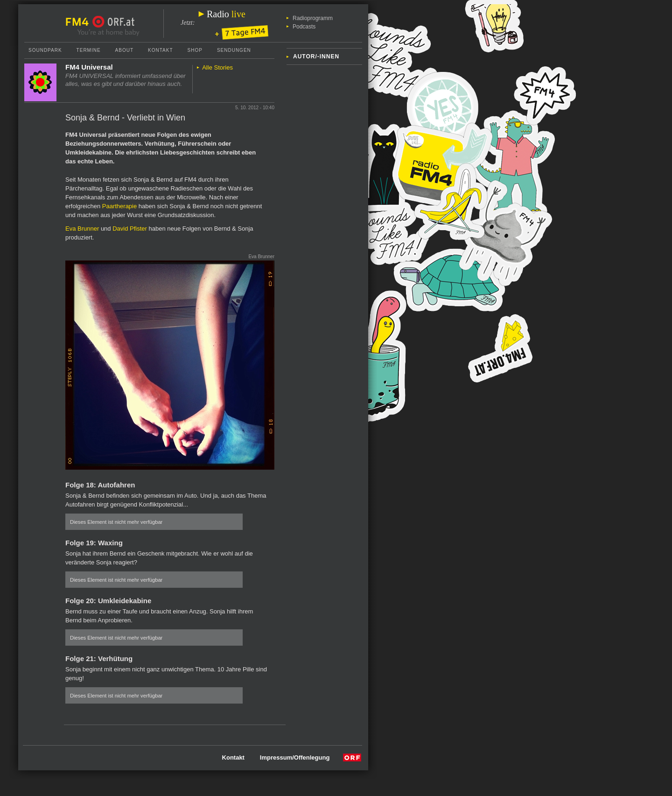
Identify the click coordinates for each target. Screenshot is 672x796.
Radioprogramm (313, 18)
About (124, 50)
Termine (89, 50)
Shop (195, 50)
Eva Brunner (82, 229)
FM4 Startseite (80, 22)
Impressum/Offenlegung (295, 757)
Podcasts (304, 27)
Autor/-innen (316, 56)
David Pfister (130, 229)
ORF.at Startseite (114, 22)
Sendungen (234, 50)
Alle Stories (217, 67)
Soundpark (45, 50)
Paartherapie (119, 206)
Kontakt (160, 50)
